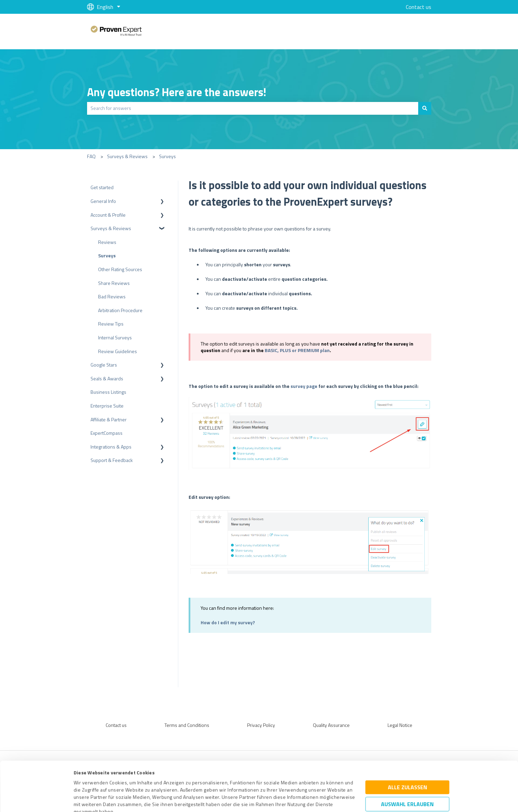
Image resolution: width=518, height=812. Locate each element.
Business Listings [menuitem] (108, 392)
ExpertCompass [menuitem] (107, 433)
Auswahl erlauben (407, 758)
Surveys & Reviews (127, 156)
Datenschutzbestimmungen (132, 780)
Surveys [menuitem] (107, 255)
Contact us (419, 7)
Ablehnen (408, 779)
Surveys (167, 156)
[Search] (425, 108)
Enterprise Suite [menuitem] (107, 406)
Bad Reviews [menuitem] (112, 296)
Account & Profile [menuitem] (108, 215)
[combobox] (253, 108)
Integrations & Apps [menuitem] (111, 447)
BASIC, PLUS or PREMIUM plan (297, 350)
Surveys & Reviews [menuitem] (111, 228)
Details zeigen (318, 799)
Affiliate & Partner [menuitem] (109, 419)
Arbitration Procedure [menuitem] (120, 310)
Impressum (86, 780)
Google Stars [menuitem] (104, 365)
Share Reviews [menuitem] (114, 283)
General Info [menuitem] (103, 201)
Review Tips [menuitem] (111, 324)
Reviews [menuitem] (107, 242)
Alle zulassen (408, 741)
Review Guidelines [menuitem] (118, 351)
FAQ (91, 156)
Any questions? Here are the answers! (177, 92)
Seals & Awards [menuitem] (107, 378)
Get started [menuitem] (102, 187)
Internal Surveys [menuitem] (115, 337)
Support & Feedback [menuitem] (112, 460)
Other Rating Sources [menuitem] (120, 269)
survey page (304, 386)
